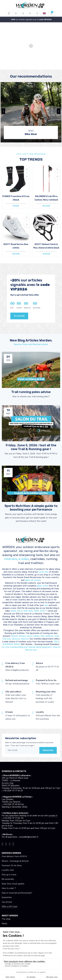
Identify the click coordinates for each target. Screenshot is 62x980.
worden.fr (53, 816)
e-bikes (24, 559)
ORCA (56, 642)
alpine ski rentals (33, 580)
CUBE (36, 611)
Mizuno (15, 636)
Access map (8, 783)
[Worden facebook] (10, 844)
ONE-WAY (28, 611)
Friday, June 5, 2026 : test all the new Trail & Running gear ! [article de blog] (31, 447)
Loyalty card (8, 870)
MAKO (17, 644)
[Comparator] (37, 13)
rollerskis (11, 559)
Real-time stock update (13, 884)
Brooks (22, 636)
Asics (29, 636)
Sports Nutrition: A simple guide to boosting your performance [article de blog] (31, 508)
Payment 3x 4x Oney (12, 866)
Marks (5, 924)
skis (46, 605)
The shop (6, 919)
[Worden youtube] (13, 844)
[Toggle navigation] (9, 13)
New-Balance (47, 636)
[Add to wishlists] (27, 169)
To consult (19, 316)
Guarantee (7, 897)
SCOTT (43, 611)
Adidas (36, 636)
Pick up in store (9, 875)
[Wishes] (30, 13)
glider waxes (43, 586)
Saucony (16, 639)
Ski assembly (8, 879)
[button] (16, 13)
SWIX (13, 611)
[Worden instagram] (6, 844)
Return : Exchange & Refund (15, 861)
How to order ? (9, 888)
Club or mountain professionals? (17, 893)
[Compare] (27, 176)
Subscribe (48, 750)
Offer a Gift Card (9, 907)
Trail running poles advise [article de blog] (31, 392)
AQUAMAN (8, 644)
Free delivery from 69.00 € (14, 856)
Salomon (25, 639)
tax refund (7, 902)
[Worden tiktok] (2, 844)
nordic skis (43, 572)
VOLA (20, 611)
